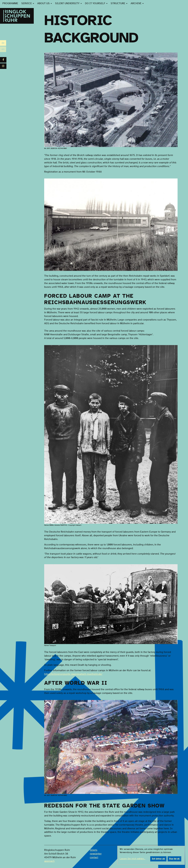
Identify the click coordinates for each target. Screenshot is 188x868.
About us (45, 3)
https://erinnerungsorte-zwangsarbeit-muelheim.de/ (73, 674)
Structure (119, 3)
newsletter (96, 854)
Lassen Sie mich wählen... (133, 859)
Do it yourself (96, 3)
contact (94, 857)
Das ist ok (174, 859)
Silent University (68, 3)
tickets (94, 850)
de (4, 43)
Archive (137, 3)
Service (28, 3)
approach (49, 861)
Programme (10, 3)
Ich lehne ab (158, 859)
